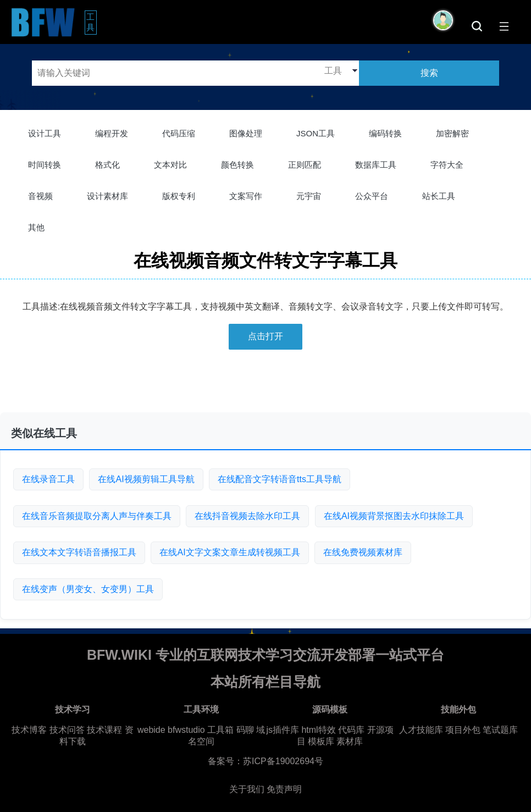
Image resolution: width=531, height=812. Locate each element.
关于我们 (247, 789)
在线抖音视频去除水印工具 (247, 516)
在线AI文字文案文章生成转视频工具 (229, 552)
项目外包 (463, 730)
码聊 (245, 730)
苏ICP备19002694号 (283, 761)
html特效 (318, 730)
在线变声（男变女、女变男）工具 (88, 589)
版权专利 (179, 196)
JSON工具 (316, 133)
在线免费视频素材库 (363, 552)
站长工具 (439, 196)
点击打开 (265, 336)
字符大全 (447, 165)
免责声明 (284, 789)
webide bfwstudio (172, 730)
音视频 (40, 196)
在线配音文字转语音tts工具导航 (280, 479)
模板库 (321, 741)
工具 (92, 22)
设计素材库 (107, 196)
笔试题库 (500, 730)
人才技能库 (421, 730)
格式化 (107, 165)
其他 (36, 227)
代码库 (351, 730)
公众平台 (372, 196)
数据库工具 (376, 165)
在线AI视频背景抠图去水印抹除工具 (394, 516)
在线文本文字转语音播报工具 (79, 552)
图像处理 (246, 133)
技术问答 (67, 730)
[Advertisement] (265, 385)
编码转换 (385, 133)
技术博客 (29, 730)
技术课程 (104, 730)
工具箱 (220, 730)
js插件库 (283, 730)
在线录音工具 (48, 479)
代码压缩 (179, 133)
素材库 (350, 741)
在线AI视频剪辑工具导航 (146, 479)
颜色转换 (237, 165)
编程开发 (112, 133)
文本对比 (170, 165)
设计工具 (45, 133)
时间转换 (45, 165)
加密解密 (452, 133)
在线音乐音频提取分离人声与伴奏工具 (97, 516)
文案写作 (246, 196)
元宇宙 (309, 196)
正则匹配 (305, 165)
